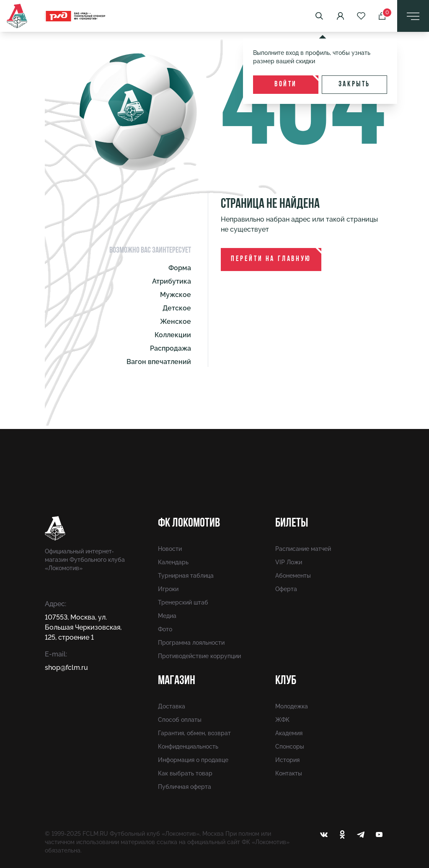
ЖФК (282, 720)
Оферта (286, 589)
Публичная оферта (185, 787)
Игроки (168, 589)
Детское (177, 308)
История (287, 760)
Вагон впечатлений (159, 362)
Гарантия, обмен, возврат (194, 733)
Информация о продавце (193, 760)
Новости (170, 549)
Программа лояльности (191, 643)
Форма (180, 268)
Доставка (172, 706)
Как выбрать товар (185, 773)
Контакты (289, 773)
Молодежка (292, 706)
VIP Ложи (289, 562)
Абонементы (293, 576)
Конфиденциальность (188, 747)
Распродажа (171, 348)
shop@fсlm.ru (66, 668)
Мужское (176, 295)
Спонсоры (290, 747)
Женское (176, 322)
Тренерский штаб (183, 602)
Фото (165, 629)
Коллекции (173, 335)
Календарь (173, 562)
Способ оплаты (180, 720)
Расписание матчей (303, 549)
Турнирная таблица (186, 576)
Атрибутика (172, 281)
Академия (289, 733)
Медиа (167, 616)
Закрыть (354, 84)
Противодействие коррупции (199, 656)
